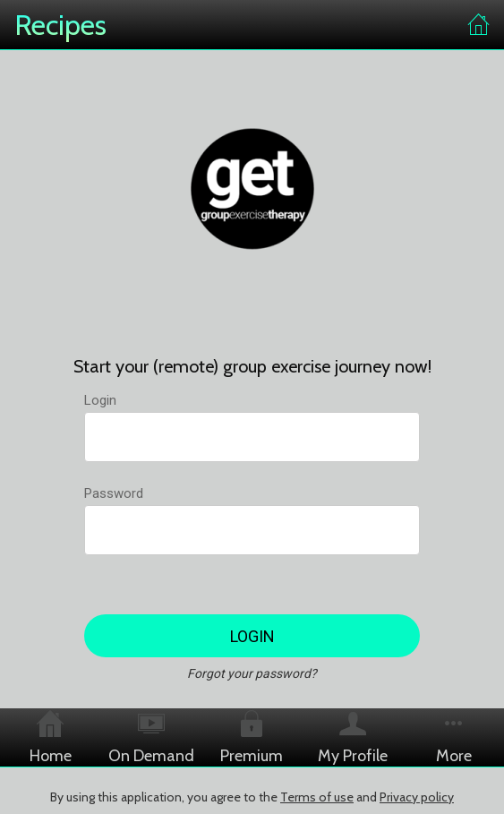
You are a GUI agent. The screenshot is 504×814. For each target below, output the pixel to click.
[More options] (453, 737)
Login (100, 400)
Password (114, 493)
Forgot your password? (252, 673)
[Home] (479, 25)
